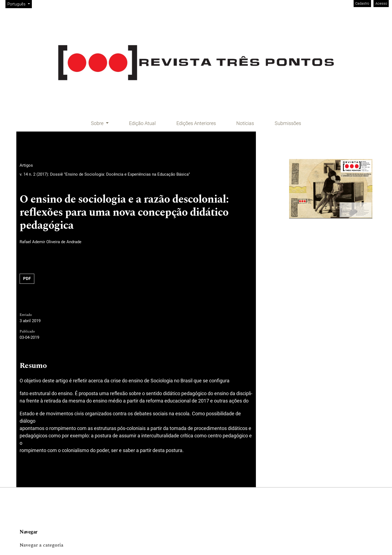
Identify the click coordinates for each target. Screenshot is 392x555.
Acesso (381, 3)
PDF (27, 279)
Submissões (288, 123)
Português (19, 4)
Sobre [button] (98, 123)
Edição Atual (142, 123)
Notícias (245, 123)
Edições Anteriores (196, 123)
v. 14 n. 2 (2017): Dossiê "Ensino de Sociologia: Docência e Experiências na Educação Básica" (105, 174)
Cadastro (362, 3)
